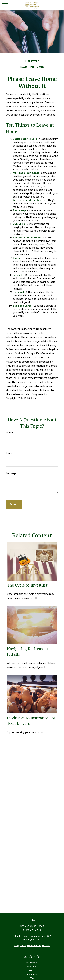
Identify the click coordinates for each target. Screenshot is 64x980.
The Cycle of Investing (27, 585)
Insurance (32, 974)
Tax (32, 978)
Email (9, 453)
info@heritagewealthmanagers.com (32, 945)
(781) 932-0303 (36, 926)
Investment (32, 967)
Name (9, 432)
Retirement (32, 963)
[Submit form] (14, 504)
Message (11, 473)
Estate (32, 970)
